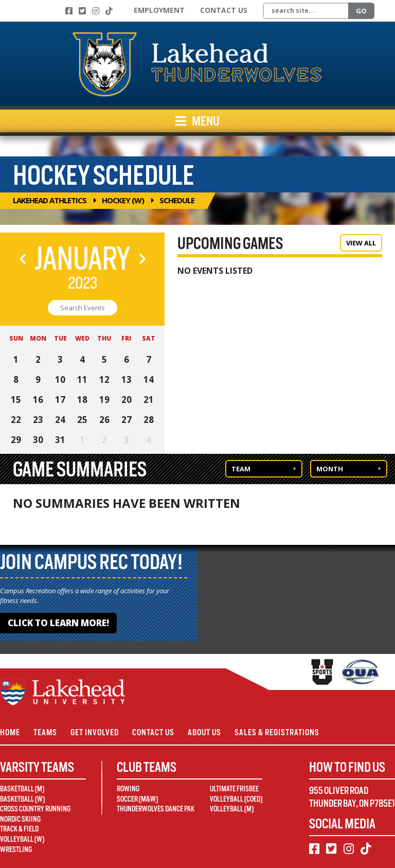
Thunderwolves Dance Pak (156, 809)
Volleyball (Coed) (236, 799)
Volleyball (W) (22, 839)
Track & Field (19, 829)
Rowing (128, 789)
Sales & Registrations (277, 732)
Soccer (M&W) (137, 799)
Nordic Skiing (20, 819)
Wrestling (16, 849)
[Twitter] (82, 11)
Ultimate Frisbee (234, 789)
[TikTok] (109, 11)
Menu (197, 121)
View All (361, 243)
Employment (159, 10)
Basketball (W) (22, 799)
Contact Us (224, 10)
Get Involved (95, 732)
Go (361, 11)
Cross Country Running (35, 809)
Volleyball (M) (232, 809)
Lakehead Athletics (50, 200)
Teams (45, 732)
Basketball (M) (22, 789)
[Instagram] (96, 11)
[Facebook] (69, 11)
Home (10, 732)
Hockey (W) (123, 200)
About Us (204, 732)
